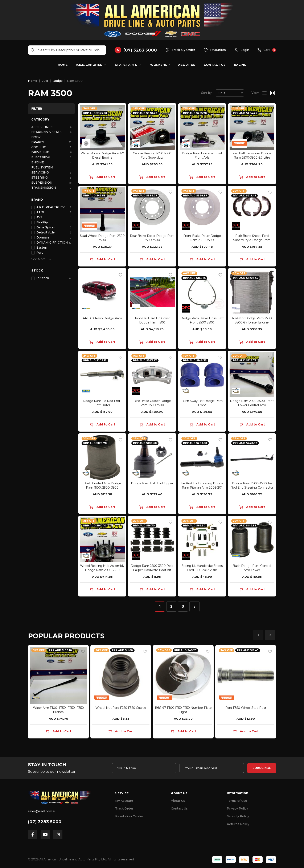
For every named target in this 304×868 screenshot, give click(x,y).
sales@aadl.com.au (42, 811)
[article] (58, 693)
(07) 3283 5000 (45, 822)
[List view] (264, 93)
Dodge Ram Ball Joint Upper (152, 483)
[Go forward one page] (194, 607)
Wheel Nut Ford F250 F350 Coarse (121, 708)
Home (63, 65)
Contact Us (215, 65)
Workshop (160, 65)
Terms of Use (237, 801)
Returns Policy (238, 824)
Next (270, 635)
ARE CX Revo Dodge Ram (102, 318)
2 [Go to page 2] (171, 606)
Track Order (124, 808)
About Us (187, 65)
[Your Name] (144, 768)
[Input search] (67, 50)
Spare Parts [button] (126, 65)
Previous (258, 635)
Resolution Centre (129, 816)
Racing (240, 65)
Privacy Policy (237, 808)
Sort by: (207, 93)
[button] (242, 50)
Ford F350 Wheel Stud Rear (246, 708)
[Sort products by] (230, 93)
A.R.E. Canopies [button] (89, 65)
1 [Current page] (160, 606)
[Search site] (33, 50)
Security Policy (238, 816)
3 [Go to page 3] (183, 606)
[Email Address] (212, 768)
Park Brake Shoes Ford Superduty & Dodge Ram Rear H (252, 240)
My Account (124, 801)
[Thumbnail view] (272, 93)
